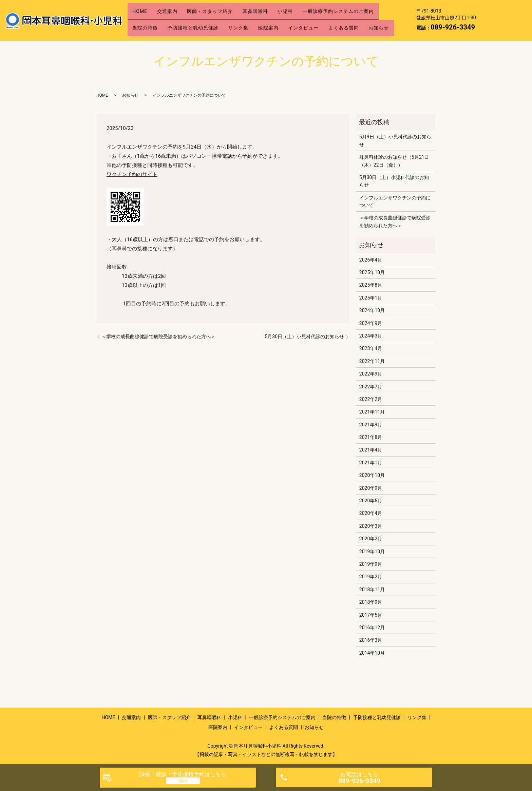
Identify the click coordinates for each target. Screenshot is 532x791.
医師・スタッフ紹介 (221, 9)
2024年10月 (372, 310)
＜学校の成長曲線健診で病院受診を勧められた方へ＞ (158, 336)
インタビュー (324, 20)
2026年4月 (371, 260)
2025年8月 (371, 285)
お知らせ (145, 31)
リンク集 (250, 20)
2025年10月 (372, 272)
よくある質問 (369, 20)
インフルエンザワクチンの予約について (395, 201)
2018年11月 (372, 590)
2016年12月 (372, 628)
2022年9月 (371, 374)
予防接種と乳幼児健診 (200, 20)
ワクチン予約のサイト (132, 174)
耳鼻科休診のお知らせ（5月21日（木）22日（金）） (394, 161)
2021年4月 (371, 450)
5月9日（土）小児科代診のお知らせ (395, 140)
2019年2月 (371, 577)
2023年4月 (371, 348)
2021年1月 (371, 463)
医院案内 (284, 20)
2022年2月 (371, 399)
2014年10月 (372, 653)
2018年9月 (371, 602)
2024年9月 (371, 323)
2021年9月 (371, 425)
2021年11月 (372, 412)
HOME (142, 9)
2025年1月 (371, 298)
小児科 (306, 9)
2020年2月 (371, 539)
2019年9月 (371, 564)
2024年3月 (371, 336)
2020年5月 (371, 501)
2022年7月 (371, 387)
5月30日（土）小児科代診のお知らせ (304, 336)
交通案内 (174, 9)
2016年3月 (371, 640)
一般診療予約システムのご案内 (363, 9)
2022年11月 (372, 361)
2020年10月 (372, 475)
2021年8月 (371, 437)
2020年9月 (371, 488)
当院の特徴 (147, 20)
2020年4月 (371, 513)
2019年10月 (372, 552)
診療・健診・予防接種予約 (183, 774)
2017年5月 (371, 615)
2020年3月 (371, 526)
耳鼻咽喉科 (271, 9)
